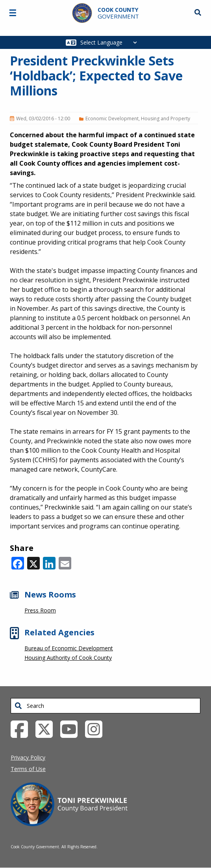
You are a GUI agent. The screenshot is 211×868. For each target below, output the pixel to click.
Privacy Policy (28, 757)
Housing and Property (166, 119)
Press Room (40, 610)
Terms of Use (28, 769)
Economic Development (112, 119)
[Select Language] (111, 42)
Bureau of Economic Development (69, 648)
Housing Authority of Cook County (68, 658)
